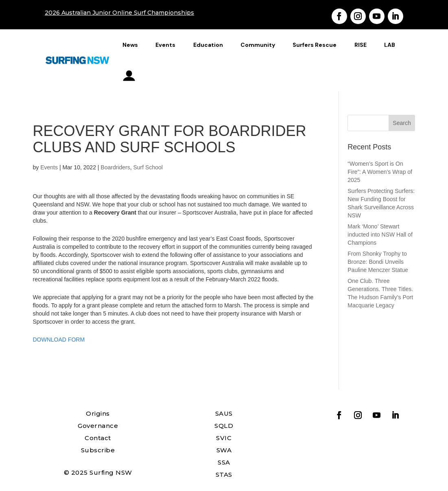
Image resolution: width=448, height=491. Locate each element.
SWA (224, 450)
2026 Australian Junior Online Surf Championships (119, 13)
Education (208, 45)
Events (165, 45)
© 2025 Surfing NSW (98, 472)
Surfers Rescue (315, 45)
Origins (98, 413)
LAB (390, 45)
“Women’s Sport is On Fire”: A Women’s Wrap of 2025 (380, 172)
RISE (361, 45)
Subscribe (98, 450)
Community (258, 45)
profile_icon (129, 76)
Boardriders (115, 167)
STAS (224, 475)
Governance (98, 426)
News (130, 45)
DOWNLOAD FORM (59, 340)
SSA (224, 462)
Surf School (148, 167)
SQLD (224, 426)
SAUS (224, 413)
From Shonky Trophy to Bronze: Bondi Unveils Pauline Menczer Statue (378, 262)
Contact (98, 438)
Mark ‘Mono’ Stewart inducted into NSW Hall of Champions (380, 235)
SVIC (224, 438)
